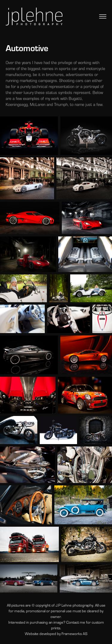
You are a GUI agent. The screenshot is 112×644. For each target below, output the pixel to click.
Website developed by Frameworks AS (56, 634)
